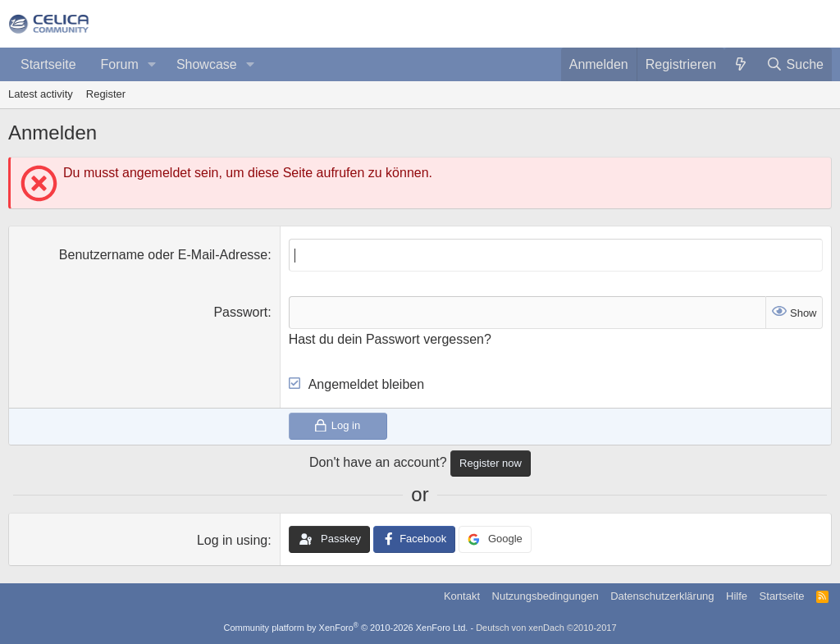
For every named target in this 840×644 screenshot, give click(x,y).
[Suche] (795, 65)
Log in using (232, 540)
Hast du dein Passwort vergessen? (390, 339)
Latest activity (41, 94)
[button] (152, 65)
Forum (120, 64)
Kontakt (462, 596)
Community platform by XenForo (345, 628)
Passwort (240, 312)
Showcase (207, 64)
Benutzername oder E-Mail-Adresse (163, 255)
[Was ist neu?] (741, 65)
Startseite (48, 64)
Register (106, 94)
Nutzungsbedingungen (546, 596)
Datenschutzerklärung (662, 596)
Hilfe (737, 596)
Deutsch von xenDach (546, 628)
